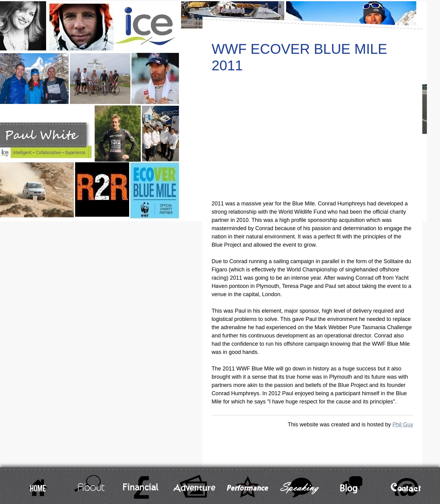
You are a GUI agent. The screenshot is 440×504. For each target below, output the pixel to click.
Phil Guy (403, 425)
